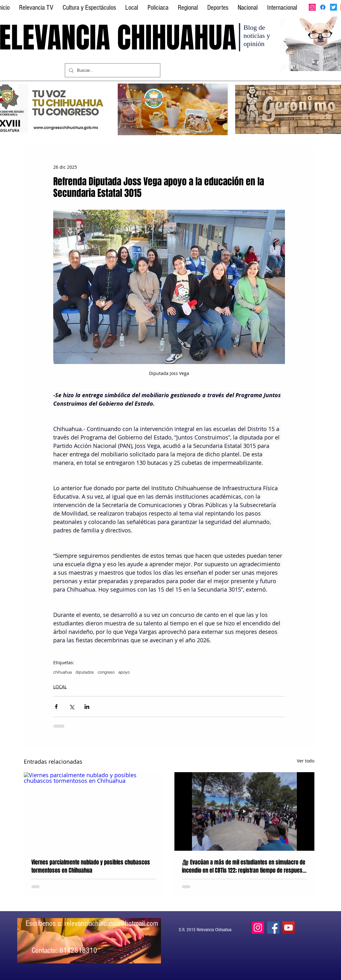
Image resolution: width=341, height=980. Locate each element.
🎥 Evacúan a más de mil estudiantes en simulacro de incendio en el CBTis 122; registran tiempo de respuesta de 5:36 (244, 866)
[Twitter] (333, 7)
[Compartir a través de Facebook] (56, 707)
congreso (106, 672)
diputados (85, 672)
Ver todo (306, 761)
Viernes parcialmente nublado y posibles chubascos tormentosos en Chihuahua (91, 866)
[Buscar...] (112, 70)
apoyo (124, 672)
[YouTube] (289, 928)
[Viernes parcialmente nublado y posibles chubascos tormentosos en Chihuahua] (94, 811)
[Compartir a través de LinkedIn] (87, 707)
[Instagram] (312, 7)
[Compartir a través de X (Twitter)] (72, 707)
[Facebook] (323, 7)
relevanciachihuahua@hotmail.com (111, 923)
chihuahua (62, 672)
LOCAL (60, 687)
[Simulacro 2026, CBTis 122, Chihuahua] (244, 811)
